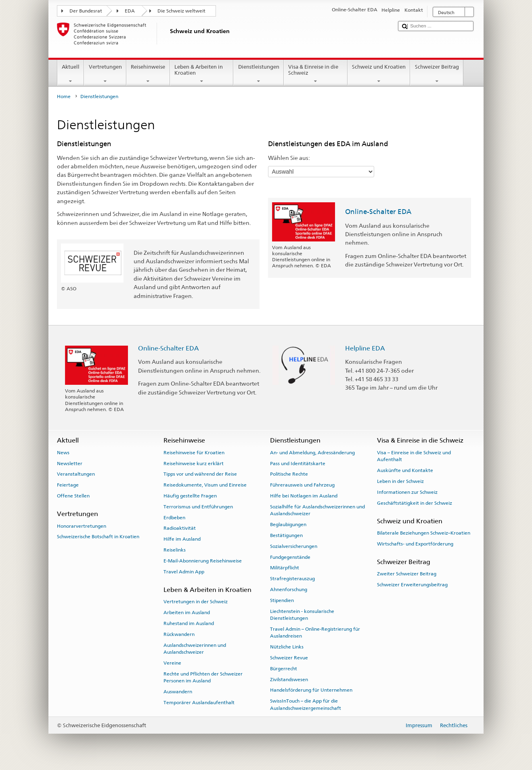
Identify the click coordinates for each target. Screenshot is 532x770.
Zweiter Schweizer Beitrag (407, 574)
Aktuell (71, 74)
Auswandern (178, 692)
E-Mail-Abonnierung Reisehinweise (203, 561)
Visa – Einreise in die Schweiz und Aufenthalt (414, 456)
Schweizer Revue (289, 658)
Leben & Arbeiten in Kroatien (202, 74)
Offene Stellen (73, 496)
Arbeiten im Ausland (187, 613)
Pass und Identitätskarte (298, 463)
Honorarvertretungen (82, 526)
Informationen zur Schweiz (407, 492)
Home (64, 97)
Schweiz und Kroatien (379, 74)
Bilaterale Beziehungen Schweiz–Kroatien (424, 533)
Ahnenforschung (289, 590)
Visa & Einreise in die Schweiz (316, 74)
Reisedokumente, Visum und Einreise (205, 485)
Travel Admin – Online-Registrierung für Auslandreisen (315, 633)
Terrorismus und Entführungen (198, 507)
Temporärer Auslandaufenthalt (199, 703)
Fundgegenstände (290, 557)
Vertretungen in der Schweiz (196, 602)
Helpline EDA (365, 348)
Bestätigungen (286, 535)
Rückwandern (179, 634)
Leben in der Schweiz (400, 481)
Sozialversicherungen (294, 546)
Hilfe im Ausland (182, 539)
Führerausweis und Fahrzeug (302, 485)
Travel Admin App (184, 572)
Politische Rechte (289, 474)
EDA (130, 11)
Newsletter (70, 463)
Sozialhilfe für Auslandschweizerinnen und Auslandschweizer (317, 510)
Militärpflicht (285, 568)
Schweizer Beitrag (437, 74)
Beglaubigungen (288, 525)
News (63, 453)
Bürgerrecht (284, 669)
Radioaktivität (180, 528)
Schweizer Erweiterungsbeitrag (412, 585)
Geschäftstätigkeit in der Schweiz (415, 503)
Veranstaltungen (76, 474)
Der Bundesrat (86, 11)
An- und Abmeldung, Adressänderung (312, 453)
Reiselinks (175, 550)
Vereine (172, 663)
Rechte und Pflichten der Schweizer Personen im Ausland (203, 677)
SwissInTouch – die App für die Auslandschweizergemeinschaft (306, 704)
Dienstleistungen (259, 74)
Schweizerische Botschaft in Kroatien (98, 537)
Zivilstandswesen (289, 679)
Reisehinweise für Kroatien (194, 453)
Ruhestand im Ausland (189, 623)
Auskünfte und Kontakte (405, 470)
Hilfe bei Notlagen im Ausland (304, 496)
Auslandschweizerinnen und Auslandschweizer (195, 648)
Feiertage (68, 485)
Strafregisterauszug (292, 579)
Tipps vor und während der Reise (200, 474)
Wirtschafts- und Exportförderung (415, 544)
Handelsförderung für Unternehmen (311, 690)
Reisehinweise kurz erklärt (194, 463)
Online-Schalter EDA (378, 212)
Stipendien (282, 600)
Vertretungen (105, 74)
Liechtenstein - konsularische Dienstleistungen (302, 614)
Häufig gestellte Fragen (190, 496)
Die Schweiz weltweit (181, 11)
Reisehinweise (148, 74)
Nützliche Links (287, 647)
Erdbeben (174, 517)
